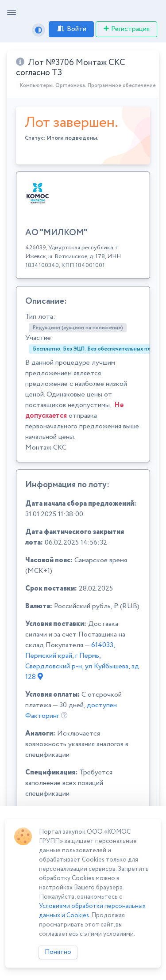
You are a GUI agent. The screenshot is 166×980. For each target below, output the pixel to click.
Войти (71, 29)
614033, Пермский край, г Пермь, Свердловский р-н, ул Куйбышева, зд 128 (82, 661)
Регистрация (126, 29)
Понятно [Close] (58, 952)
